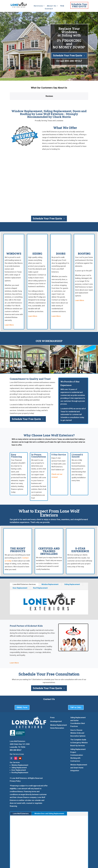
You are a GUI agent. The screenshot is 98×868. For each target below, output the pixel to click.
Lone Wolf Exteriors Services (24, 569)
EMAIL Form (22, 692)
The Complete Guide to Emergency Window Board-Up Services (79, 727)
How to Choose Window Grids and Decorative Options (78, 717)
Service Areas (18, 738)
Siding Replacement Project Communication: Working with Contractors (78, 740)
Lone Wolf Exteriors (21, 798)
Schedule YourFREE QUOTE (79, 5)
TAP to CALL (76, 692)
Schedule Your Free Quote (68, 55)
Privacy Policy (15, 765)
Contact (49, 9)
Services (38, 6)
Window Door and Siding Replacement (49, 798)
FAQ (62, 6)
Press (52, 702)
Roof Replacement (40, 572)
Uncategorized (56, 706)
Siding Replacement (72, 569)
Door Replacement (20, 572)
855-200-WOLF (73, 61)
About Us (52, 6)
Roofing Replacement (20, 757)
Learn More (9, 309)
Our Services (15, 747)
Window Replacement (50, 569)
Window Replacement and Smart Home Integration (79, 752)
